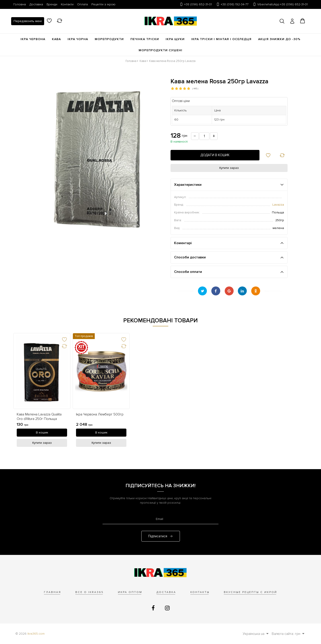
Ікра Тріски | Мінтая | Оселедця (221, 39)
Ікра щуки (175, 39)
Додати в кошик (215, 155)
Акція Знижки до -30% (279, 39)
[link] (42, 371)
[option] (42, 391)
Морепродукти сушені (160, 50)
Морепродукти (109, 39)
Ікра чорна (78, 39)
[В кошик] (42, 433)
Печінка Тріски (145, 39)
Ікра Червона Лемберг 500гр (100, 414)
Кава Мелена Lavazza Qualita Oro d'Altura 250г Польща (39, 417)
